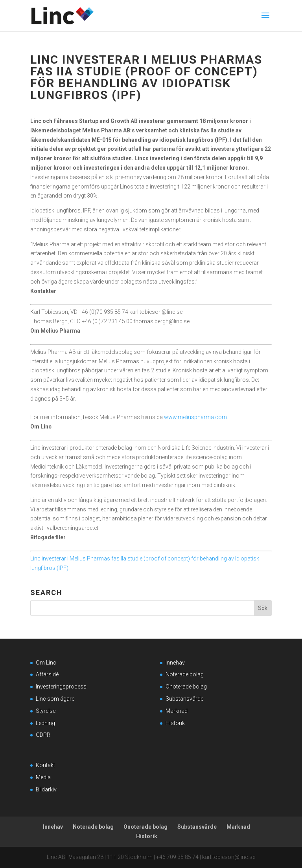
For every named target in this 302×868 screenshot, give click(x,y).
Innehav (175, 663)
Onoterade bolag (186, 687)
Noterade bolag (185, 674)
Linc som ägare (55, 699)
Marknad (177, 711)
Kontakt (45, 765)
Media (43, 777)
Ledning (45, 723)
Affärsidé (47, 674)
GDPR (43, 735)
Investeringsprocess (61, 687)
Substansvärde (184, 699)
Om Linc (46, 663)
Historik (175, 723)
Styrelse (46, 711)
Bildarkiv (46, 789)
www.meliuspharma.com (195, 417)
